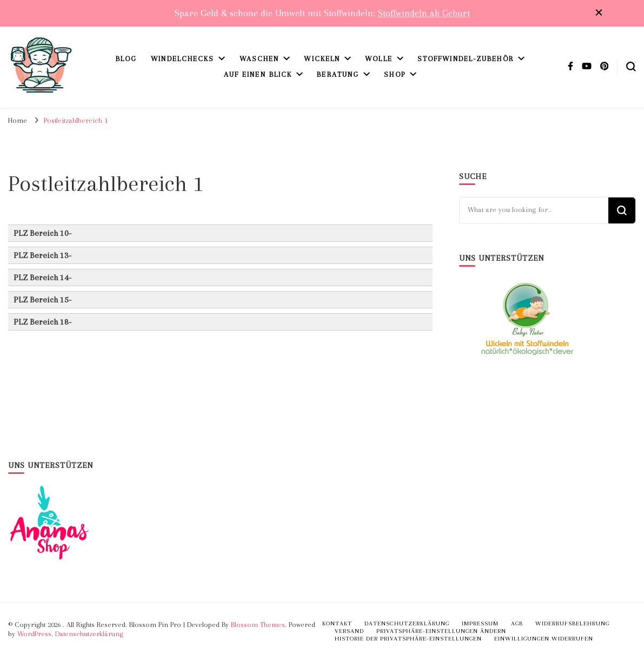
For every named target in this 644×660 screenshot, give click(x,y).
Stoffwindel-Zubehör (466, 59)
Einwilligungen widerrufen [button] (544, 639)
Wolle (379, 59)
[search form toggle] (631, 67)
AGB (517, 623)
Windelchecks (182, 59)
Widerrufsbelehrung (572, 623)
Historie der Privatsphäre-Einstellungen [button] (408, 639)
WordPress (34, 634)
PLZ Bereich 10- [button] (42, 233)
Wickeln (322, 59)
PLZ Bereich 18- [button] (42, 322)
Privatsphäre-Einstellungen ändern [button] (441, 631)
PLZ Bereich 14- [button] (42, 278)
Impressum (480, 623)
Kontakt (337, 623)
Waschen (260, 59)
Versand (349, 631)
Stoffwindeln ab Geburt (424, 13)
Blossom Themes (258, 625)
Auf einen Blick (258, 74)
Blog (126, 59)
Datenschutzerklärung (89, 634)
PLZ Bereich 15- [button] (42, 300)
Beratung (338, 74)
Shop (394, 74)
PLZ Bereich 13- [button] (42, 255)
